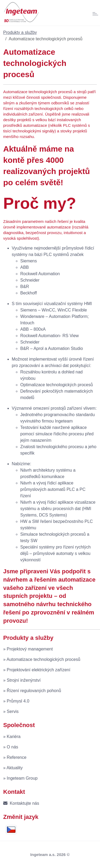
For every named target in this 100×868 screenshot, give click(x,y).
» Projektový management (28, 649)
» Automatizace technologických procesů (42, 659)
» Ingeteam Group (20, 778)
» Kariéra (12, 737)
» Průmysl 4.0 (16, 701)
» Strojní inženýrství (22, 680)
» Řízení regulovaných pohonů (32, 691)
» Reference (15, 757)
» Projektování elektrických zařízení (37, 670)
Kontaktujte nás (21, 803)
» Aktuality (13, 768)
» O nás (11, 747)
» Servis (11, 711)
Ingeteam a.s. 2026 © (50, 855)
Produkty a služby (20, 32)
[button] (13, 829)
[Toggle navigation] (93, 13)
